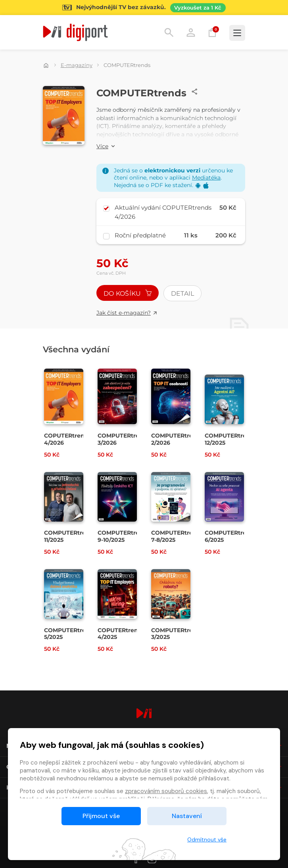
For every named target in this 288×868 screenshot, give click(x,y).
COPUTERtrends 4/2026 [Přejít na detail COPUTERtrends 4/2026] (68, 439)
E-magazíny (77, 65)
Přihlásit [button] (191, 33)
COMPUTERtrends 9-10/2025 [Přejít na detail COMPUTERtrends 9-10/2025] (124, 536)
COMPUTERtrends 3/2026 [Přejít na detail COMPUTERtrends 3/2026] (124, 439)
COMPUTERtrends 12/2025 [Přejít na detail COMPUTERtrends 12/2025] (231, 439)
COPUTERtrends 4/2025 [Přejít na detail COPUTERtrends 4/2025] (121, 634)
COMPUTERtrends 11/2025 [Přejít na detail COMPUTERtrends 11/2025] (70, 536)
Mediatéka (206, 178)
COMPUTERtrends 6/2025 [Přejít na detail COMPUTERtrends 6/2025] (231, 536)
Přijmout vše (101, 816)
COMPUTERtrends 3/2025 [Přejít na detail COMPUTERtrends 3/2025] (177, 634)
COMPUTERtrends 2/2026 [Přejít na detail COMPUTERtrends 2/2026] (177, 439)
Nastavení (187, 816)
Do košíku (128, 293)
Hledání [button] (169, 33)
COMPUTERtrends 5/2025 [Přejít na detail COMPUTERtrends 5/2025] (70, 634)
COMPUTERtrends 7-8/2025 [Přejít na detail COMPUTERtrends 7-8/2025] (177, 536)
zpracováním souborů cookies (166, 791)
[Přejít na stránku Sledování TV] (144, 8)
